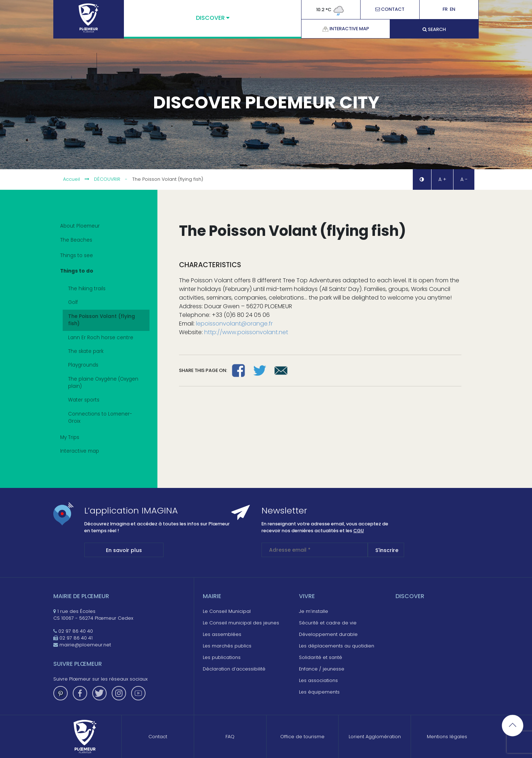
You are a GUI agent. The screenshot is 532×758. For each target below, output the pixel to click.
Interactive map (346, 29)
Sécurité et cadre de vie (328, 623)
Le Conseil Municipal (227, 611)
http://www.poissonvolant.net (246, 332)
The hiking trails (87, 289)
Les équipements (319, 692)
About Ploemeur (80, 226)
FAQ (230, 737)
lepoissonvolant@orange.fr (234, 324)
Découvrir (107, 179)
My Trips (70, 437)
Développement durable (328, 634)
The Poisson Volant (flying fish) (102, 320)
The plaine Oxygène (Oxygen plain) (103, 383)
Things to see (100, 257)
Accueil (71, 179)
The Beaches (100, 241)
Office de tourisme (302, 737)
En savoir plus (124, 550)
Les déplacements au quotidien (337, 646)
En (453, 10)
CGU (359, 531)
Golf (73, 302)
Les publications (222, 657)
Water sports (84, 400)
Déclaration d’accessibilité (234, 669)
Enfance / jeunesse (322, 669)
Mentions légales (447, 737)
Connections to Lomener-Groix (100, 418)
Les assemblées (222, 634)
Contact (390, 10)
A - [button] (464, 179)
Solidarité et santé (321, 657)
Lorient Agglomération (375, 737)
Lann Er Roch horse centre (101, 338)
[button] (422, 180)
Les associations (318, 680)
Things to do (100, 272)
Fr (445, 10)
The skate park (86, 351)
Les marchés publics (227, 646)
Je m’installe (314, 611)
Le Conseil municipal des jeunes (241, 623)
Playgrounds (83, 365)
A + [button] (442, 179)
